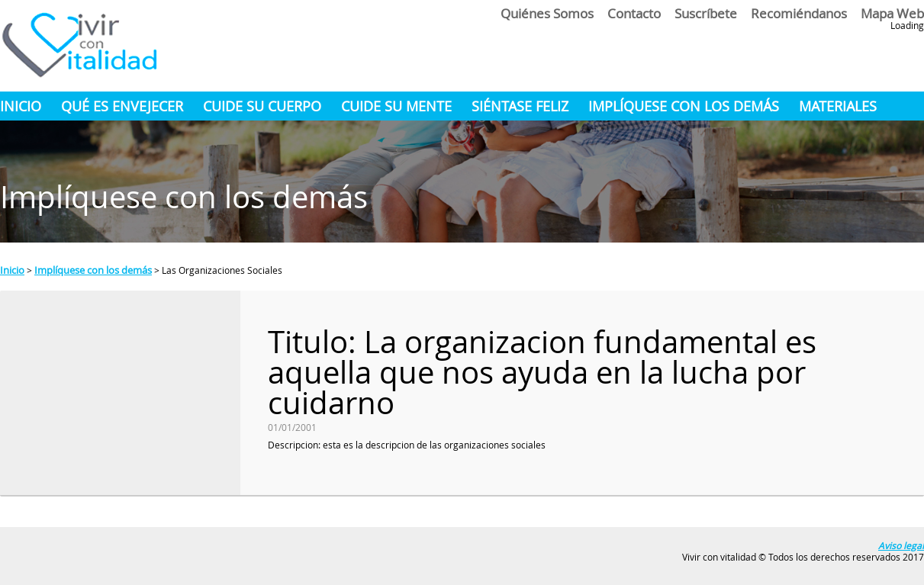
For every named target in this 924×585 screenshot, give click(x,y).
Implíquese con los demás (93, 270)
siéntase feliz (520, 106)
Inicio (21, 106)
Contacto (634, 13)
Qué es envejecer (122, 106)
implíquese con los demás (684, 106)
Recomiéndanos (799, 13)
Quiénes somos (547, 13)
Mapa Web (892, 13)
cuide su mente (396, 106)
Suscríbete (706, 13)
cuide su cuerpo (262, 106)
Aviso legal (901, 545)
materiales (838, 106)
